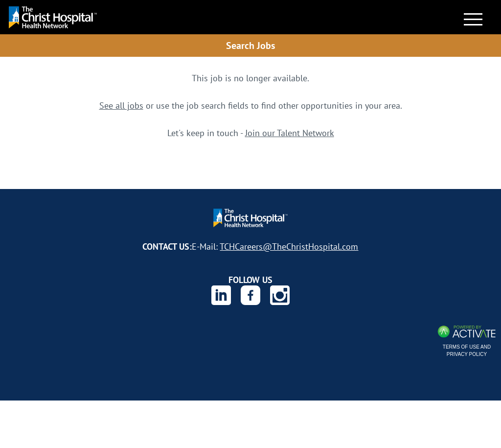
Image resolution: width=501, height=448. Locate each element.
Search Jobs (250, 45)
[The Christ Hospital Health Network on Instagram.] (280, 295)
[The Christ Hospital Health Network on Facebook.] (250, 295)
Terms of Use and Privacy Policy (467, 351)
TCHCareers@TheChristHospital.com (289, 246)
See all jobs (121, 105)
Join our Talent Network (290, 133)
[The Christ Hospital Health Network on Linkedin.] (221, 295)
